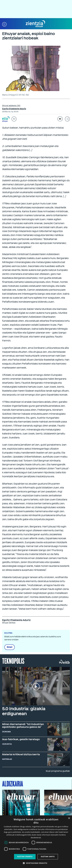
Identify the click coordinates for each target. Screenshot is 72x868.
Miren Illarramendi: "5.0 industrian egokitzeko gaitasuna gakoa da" (23, 726)
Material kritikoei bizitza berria (21, 754)
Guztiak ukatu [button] (48, 857)
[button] (4, 24)
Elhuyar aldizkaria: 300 (11, 106)
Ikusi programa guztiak (58, 771)
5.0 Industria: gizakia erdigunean (24, 711)
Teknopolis (13, 661)
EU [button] (14, 119)
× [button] (69, 818)
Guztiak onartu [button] (25, 857)
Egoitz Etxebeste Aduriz (14, 109)
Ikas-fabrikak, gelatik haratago (21, 739)
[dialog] (36, 842)
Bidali (10, 647)
